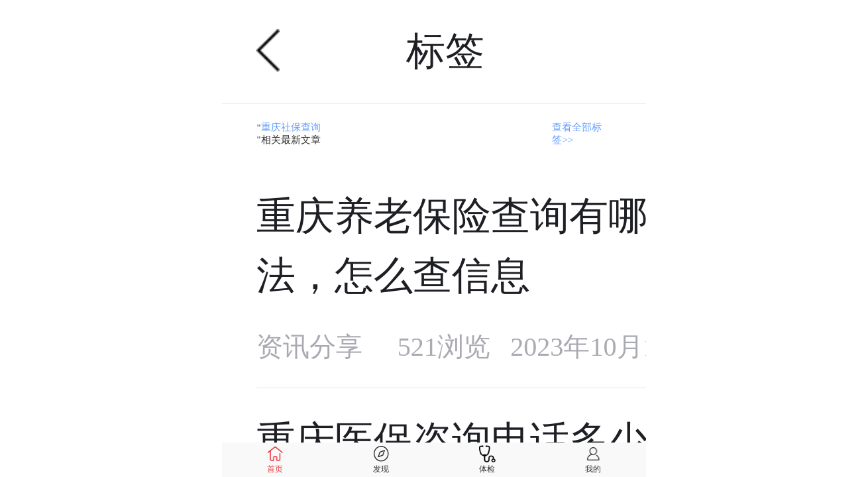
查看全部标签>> (577, 133)
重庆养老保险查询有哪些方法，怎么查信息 (491, 245)
